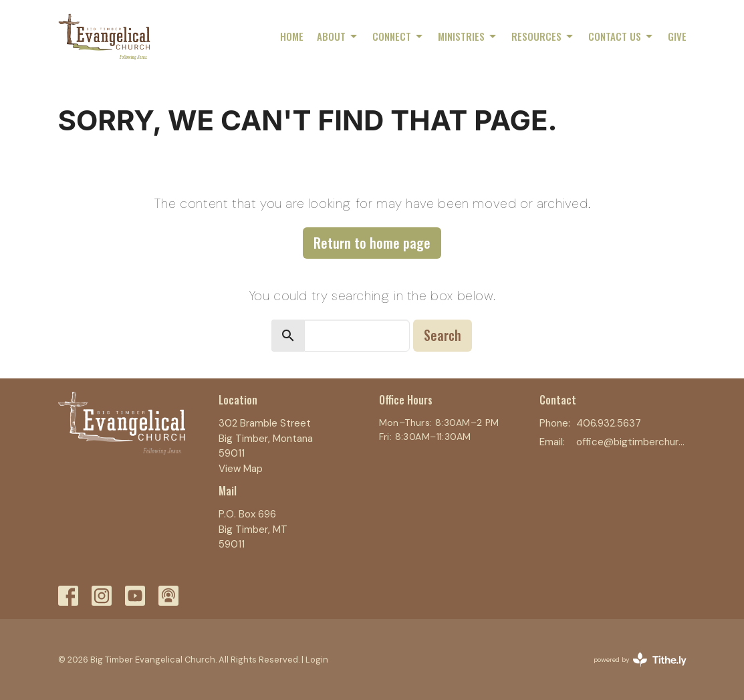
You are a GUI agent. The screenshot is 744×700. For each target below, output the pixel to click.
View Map (241, 469)
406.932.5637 (609, 423)
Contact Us (621, 36)
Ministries (468, 36)
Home (292, 36)
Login (317, 660)
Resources (543, 36)
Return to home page (372, 243)
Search (443, 335)
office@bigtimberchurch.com (631, 442)
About (338, 36)
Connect (398, 36)
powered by (640, 660)
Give (677, 36)
